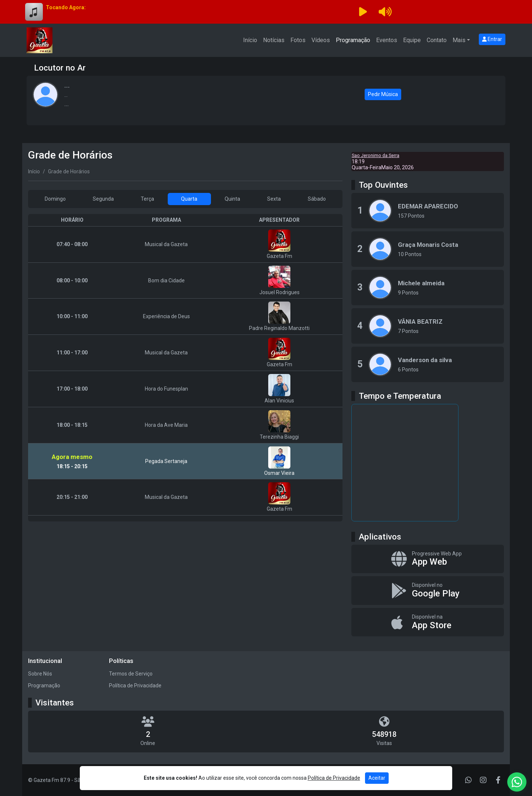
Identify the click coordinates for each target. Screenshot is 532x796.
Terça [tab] (147, 199)
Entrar (492, 39)
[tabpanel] (185, 368)
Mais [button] (459, 40)
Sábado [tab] (317, 199)
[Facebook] (498, 780)
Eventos (387, 40)
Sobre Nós (40, 674)
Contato (437, 40)
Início (250, 40)
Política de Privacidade (135, 686)
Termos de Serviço (131, 674)
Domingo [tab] (55, 199)
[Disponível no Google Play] (428, 591)
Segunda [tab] (103, 199)
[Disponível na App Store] (428, 622)
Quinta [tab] (232, 199)
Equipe (412, 40)
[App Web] (428, 559)
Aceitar (377, 778)
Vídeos (321, 40)
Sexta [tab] (274, 199)
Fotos (298, 40)
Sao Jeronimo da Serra (376, 156)
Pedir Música (383, 94)
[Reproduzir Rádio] (363, 12)
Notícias (274, 40)
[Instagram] (483, 780)
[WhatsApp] (468, 780)
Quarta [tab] (189, 199)
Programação (353, 40)
